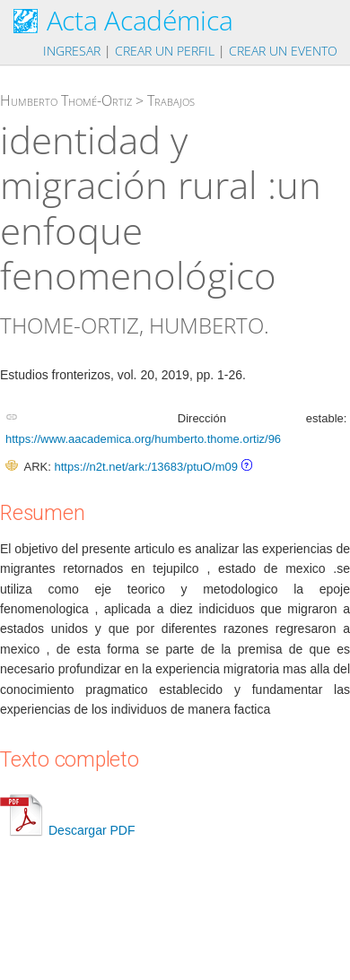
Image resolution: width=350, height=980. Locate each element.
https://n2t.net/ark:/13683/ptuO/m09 (146, 467)
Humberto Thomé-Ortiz (66, 100)
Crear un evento (283, 51)
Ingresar (72, 51)
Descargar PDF (67, 830)
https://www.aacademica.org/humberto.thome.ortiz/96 (143, 439)
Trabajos (171, 100)
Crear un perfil (165, 51)
